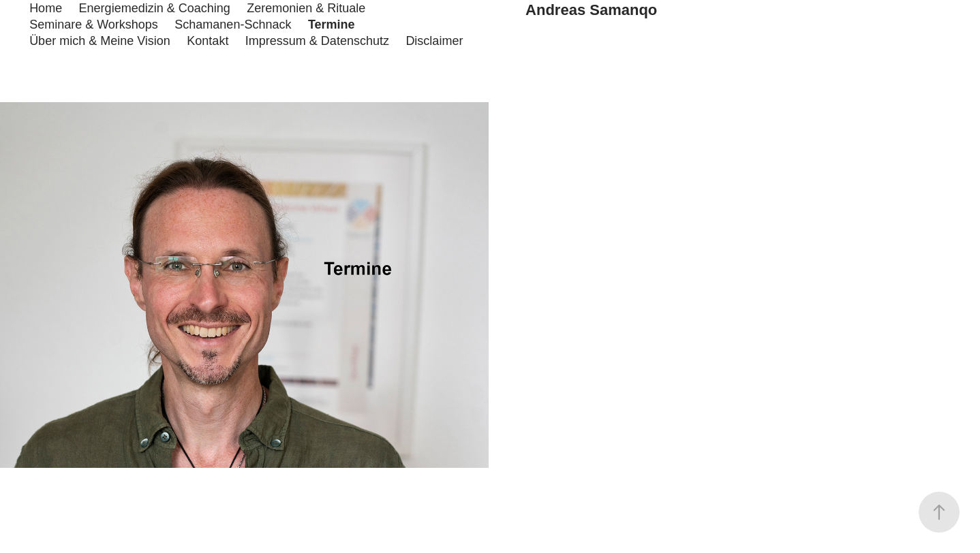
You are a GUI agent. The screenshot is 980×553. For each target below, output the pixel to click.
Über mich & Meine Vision (100, 41)
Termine (332, 25)
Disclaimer (434, 41)
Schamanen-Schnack (233, 25)
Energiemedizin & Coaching (155, 8)
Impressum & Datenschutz (317, 41)
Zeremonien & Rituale (306, 8)
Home (46, 8)
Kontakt (208, 41)
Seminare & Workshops (94, 25)
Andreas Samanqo (591, 10)
